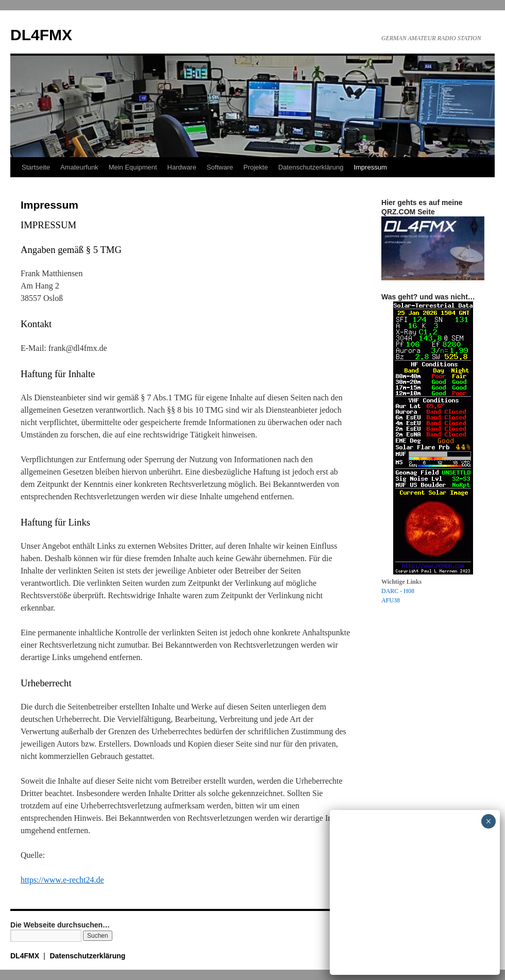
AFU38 (391, 600)
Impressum (370, 167)
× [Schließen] (488, 821)
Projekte (256, 167)
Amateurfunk (79, 167)
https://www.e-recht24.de (62, 880)
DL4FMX (41, 35)
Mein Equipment (133, 167)
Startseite (36, 167)
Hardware (182, 167)
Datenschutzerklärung (311, 167)
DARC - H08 (398, 591)
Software (220, 167)
